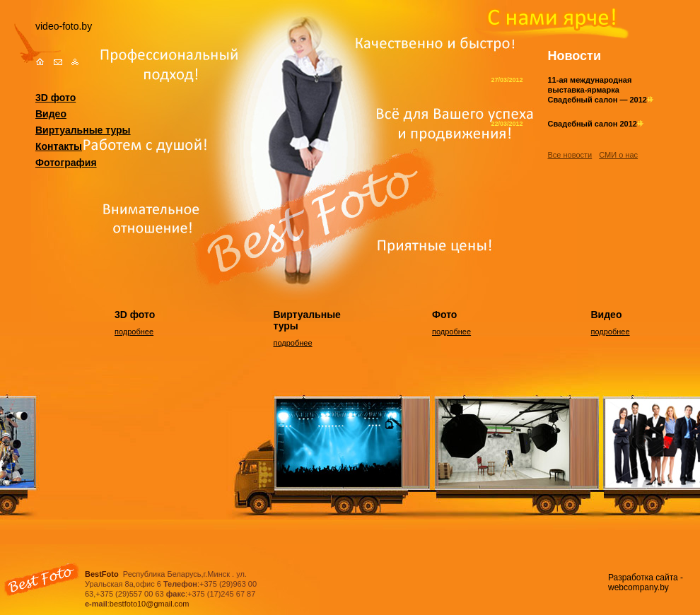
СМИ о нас (618, 155)
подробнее (134, 332)
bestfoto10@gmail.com (150, 604)
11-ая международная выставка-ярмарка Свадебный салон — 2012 (601, 90)
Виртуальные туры (83, 130)
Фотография (66, 163)
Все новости (570, 155)
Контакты (59, 146)
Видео (51, 114)
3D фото (56, 98)
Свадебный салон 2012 (596, 124)
